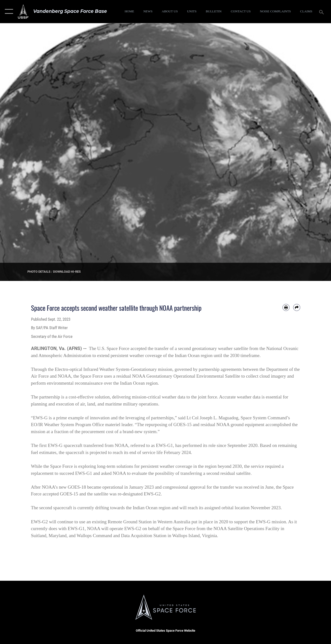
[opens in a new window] (275, 12)
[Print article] (286, 307)
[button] (8, 12)
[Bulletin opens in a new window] (214, 12)
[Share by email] (297, 307)
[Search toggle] (322, 12)
